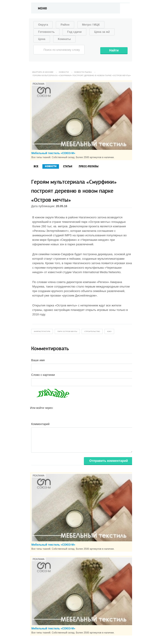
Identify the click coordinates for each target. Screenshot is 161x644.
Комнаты (64, 39)
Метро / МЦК (91, 25)
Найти (114, 50)
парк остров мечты (67, 331)
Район (65, 25)
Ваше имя (38, 360)
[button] (34, 415)
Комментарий (40, 424)
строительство (92, 331)
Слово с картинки (43, 375)
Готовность (46, 32)
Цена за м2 (102, 32)
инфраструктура (42, 331)
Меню (42, 9)
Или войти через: (42, 408)
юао (109, 331)
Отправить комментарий (109, 461)
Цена (42, 39)
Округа (43, 25)
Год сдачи (74, 32)
